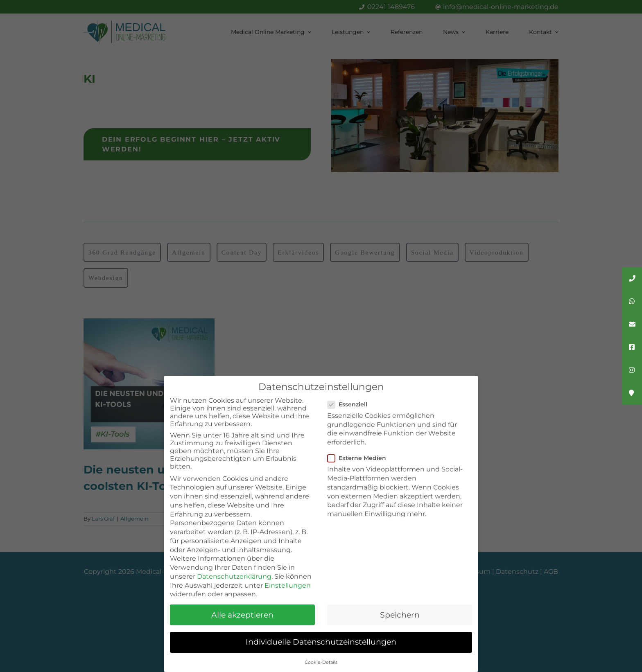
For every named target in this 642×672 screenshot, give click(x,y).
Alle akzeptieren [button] (242, 615)
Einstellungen (288, 585)
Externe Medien (360, 458)
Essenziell (351, 404)
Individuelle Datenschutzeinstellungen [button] (321, 642)
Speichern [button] (400, 615)
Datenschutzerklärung (234, 576)
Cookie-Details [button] (321, 662)
